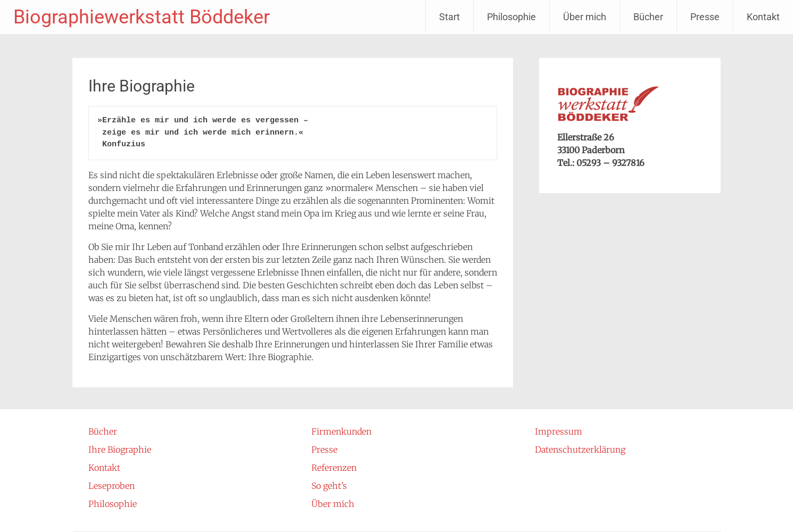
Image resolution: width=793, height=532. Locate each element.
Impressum (559, 431)
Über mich (585, 17)
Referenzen (334, 468)
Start (449, 17)
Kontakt (763, 17)
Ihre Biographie (120, 450)
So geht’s (329, 486)
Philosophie (511, 17)
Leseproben (111, 486)
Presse (705, 17)
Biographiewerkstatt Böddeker (142, 17)
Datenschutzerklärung (580, 450)
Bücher (648, 17)
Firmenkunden (341, 431)
